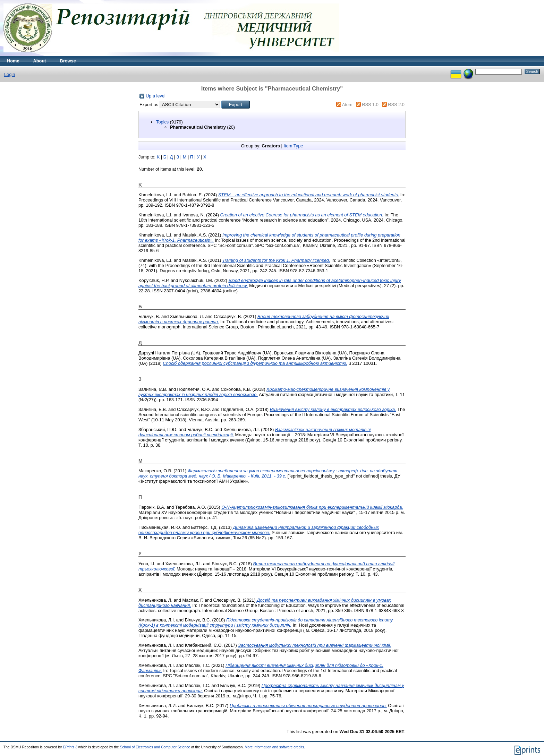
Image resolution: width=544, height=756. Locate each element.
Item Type (293, 146)
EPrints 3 (70, 747)
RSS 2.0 (396, 105)
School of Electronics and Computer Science (155, 747)
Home (13, 61)
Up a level (156, 96)
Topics (162, 122)
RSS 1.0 (370, 105)
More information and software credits (274, 747)
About (40, 61)
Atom (347, 105)
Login (10, 74)
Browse (68, 61)
